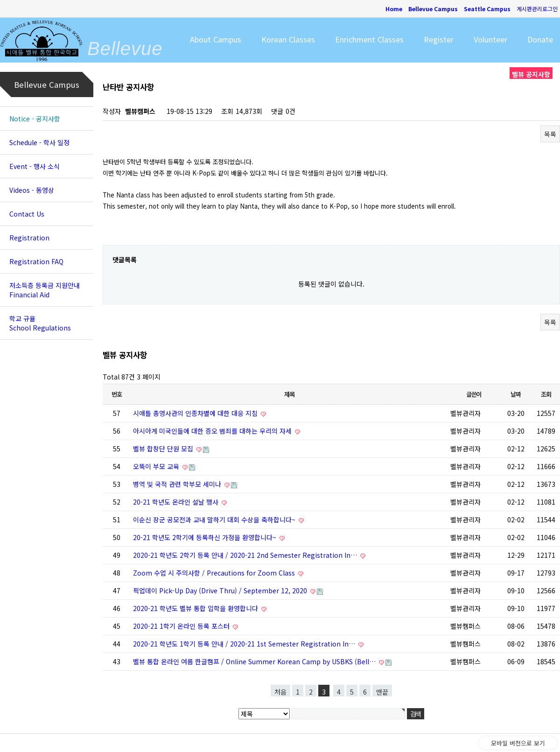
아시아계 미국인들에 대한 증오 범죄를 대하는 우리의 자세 (213, 431)
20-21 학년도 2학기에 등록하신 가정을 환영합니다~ (206, 537)
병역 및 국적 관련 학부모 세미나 (178, 484)
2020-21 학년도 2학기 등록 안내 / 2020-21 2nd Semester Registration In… (246, 555)
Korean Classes (288, 39)
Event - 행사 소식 (35, 166)
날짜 (515, 394)
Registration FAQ (36, 261)
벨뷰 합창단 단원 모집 (164, 449)
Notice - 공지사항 (35, 119)
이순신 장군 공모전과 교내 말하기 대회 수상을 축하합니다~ (215, 520)
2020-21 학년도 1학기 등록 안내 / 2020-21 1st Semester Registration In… (245, 644)
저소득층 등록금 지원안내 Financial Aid (45, 290)
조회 (546, 394)
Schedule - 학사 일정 (39, 142)
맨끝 (382, 692)
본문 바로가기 (0, 0)
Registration (29, 238)
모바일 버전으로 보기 (518, 743)
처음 (280, 692)
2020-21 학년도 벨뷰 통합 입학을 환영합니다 (196, 608)
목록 (550, 134)
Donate (540, 39)
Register (439, 39)
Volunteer (490, 39)
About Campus (216, 39)
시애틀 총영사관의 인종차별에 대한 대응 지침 (196, 413)
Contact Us (27, 214)
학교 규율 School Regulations (40, 323)
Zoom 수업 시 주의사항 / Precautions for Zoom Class (215, 573)
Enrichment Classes (369, 39)
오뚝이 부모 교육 (157, 466)
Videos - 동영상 (32, 190)
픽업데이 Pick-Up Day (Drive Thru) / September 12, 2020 (221, 590)
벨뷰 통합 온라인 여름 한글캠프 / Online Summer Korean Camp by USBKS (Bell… (255, 661)
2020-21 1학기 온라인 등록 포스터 (182, 626)
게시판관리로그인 (537, 9)
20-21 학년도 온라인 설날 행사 (177, 502)
